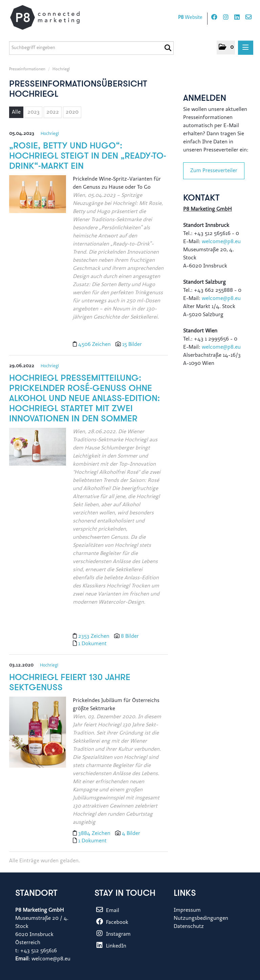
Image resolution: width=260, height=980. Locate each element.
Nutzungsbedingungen (201, 918)
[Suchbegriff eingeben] (91, 48)
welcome (212, 347)
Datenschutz (189, 927)
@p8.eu (232, 347)
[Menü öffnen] (246, 48)
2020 (72, 112)
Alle (16, 112)
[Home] (52, 17)
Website (190, 18)
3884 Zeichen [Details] (95, 834)
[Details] (38, 196)
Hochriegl (61, 69)
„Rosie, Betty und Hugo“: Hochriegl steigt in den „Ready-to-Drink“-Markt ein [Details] (88, 156)
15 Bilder (132, 345)
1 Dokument (92, 644)
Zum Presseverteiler (214, 171)
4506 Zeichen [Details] (95, 345)
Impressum (187, 910)
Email (107, 911)
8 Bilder (130, 636)
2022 (53, 112)
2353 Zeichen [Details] (94, 636)
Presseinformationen (27, 69)
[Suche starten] (168, 48)
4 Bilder (131, 834)
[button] (226, 48)
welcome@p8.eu (222, 242)
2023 (34, 112)
